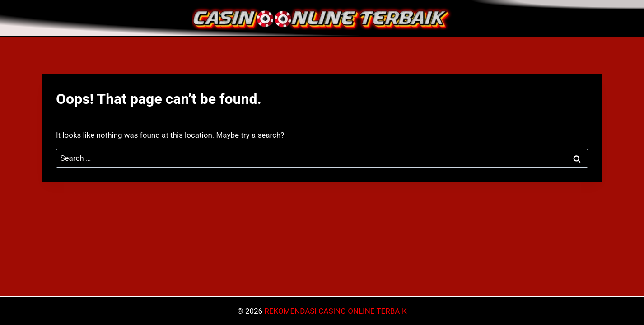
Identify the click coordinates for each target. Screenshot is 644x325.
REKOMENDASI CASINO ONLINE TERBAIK (335, 311)
